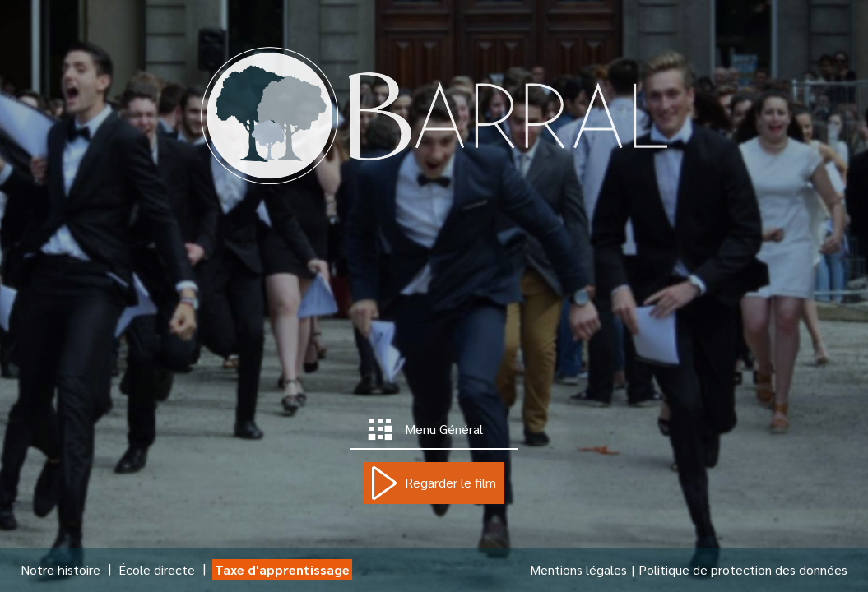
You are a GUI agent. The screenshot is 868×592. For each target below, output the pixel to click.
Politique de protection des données (743, 569)
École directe (157, 569)
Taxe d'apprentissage (282, 569)
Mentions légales (578, 569)
